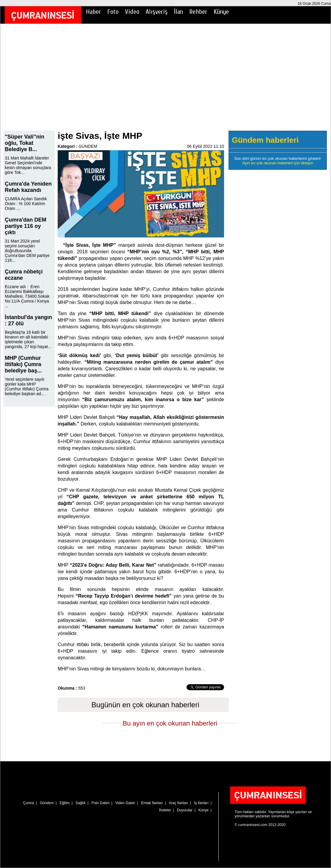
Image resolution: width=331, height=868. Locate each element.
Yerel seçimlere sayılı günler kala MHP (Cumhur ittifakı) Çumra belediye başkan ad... (27, 386)
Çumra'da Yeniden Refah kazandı (28, 187)
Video (132, 12)
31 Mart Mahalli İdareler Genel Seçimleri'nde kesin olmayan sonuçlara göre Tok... (28, 165)
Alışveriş (157, 12)
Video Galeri (125, 803)
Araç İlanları (178, 803)
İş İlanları (201, 803)
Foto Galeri (100, 803)
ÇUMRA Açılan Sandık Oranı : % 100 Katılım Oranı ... (26, 204)
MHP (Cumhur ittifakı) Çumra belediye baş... (23, 364)
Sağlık (81, 803)
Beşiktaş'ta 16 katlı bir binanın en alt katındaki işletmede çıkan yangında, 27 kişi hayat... (28, 339)
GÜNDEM (88, 146)
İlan (178, 12)
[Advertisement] (165, 81)
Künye (221, 12)
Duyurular (185, 810)
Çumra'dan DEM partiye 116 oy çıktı (26, 226)
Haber (93, 12)
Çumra (29, 803)
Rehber (198, 12)
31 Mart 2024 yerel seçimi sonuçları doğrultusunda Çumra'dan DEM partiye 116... (27, 251)
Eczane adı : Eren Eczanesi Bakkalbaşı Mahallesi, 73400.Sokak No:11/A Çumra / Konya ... (27, 296)
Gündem (47, 803)
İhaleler (165, 810)
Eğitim (64, 803)
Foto (113, 12)
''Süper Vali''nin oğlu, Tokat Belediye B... (24, 143)
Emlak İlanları (152, 803)
